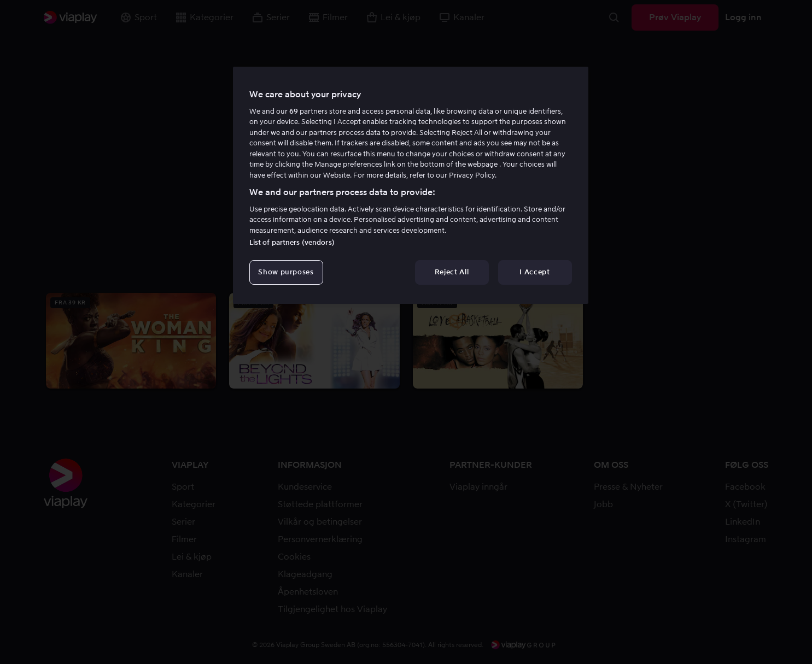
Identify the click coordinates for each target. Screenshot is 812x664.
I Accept (534, 272)
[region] (411, 185)
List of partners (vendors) (292, 242)
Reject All (452, 272)
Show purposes (286, 272)
